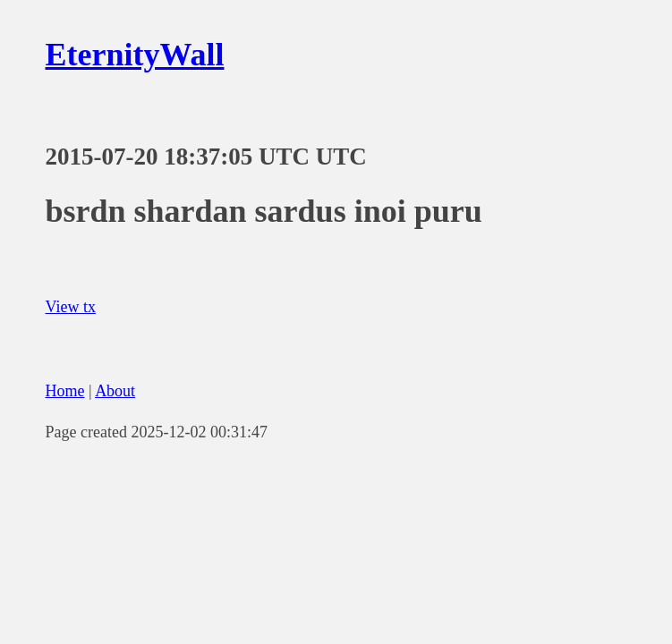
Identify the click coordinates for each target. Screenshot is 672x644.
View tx (71, 307)
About (115, 391)
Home (65, 391)
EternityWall (135, 55)
